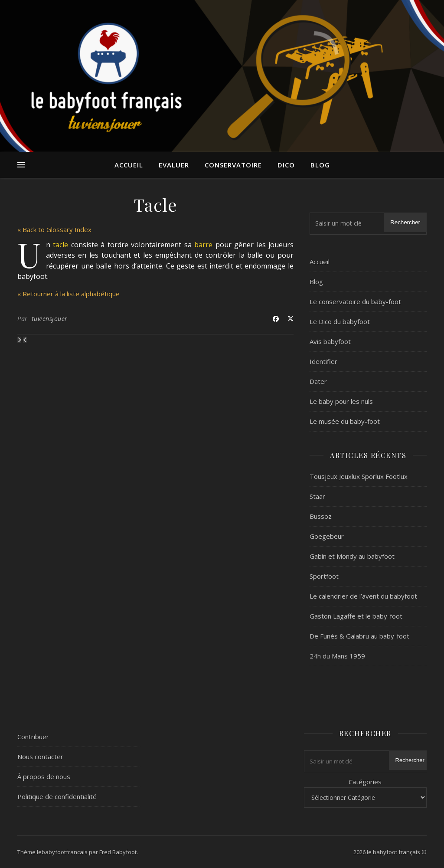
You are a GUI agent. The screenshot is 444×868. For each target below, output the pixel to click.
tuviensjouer (50, 319)
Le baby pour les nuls (341, 401)
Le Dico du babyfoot (340, 321)
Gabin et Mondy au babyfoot (352, 556)
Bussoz (321, 516)
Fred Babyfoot (118, 852)
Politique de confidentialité (57, 796)
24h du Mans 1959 (337, 656)
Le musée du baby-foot (345, 421)
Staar (317, 496)
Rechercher (405, 222)
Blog (320, 165)
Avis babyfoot (330, 341)
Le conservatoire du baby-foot (355, 301)
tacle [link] (60, 245)
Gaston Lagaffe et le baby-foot (356, 616)
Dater (318, 381)
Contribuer (33, 737)
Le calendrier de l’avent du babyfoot (363, 596)
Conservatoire (233, 165)
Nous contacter (40, 757)
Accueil (129, 165)
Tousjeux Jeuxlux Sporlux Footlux (359, 476)
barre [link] (203, 245)
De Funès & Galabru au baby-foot (359, 636)
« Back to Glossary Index (54, 229)
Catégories (365, 782)
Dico (286, 165)
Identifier (323, 361)
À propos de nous (44, 776)
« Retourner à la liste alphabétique (69, 294)
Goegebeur (327, 536)
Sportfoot (324, 576)
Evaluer (174, 165)
